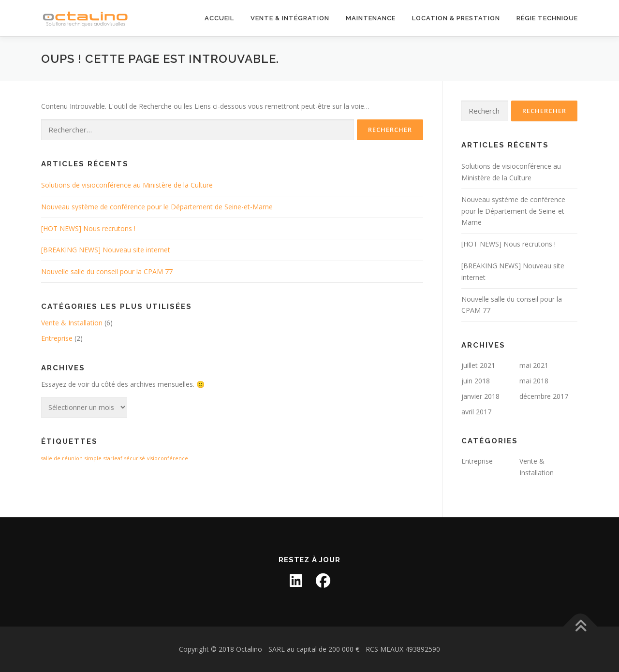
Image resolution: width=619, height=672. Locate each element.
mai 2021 (534, 365)
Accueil (219, 18)
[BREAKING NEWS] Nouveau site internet (106, 250)
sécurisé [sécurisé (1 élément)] (135, 458)
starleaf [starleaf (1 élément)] (113, 458)
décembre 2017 (544, 396)
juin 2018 (476, 381)
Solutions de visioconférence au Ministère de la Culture (127, 185)
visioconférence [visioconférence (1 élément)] (168, 458)
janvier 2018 (480, 396)
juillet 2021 (478, 365)
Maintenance (371, 18)
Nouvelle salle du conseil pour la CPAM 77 (107, 271)
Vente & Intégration (290, 18)
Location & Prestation (456, 18)
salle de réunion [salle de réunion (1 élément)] (62, 458)
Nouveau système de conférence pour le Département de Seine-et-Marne (157, 207)
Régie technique (547, 18)
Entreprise (57, 338)
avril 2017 (476, 412)
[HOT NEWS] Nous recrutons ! (88, 228)
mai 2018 (534, 381)
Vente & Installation (72, 323)
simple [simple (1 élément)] (93, 458)
